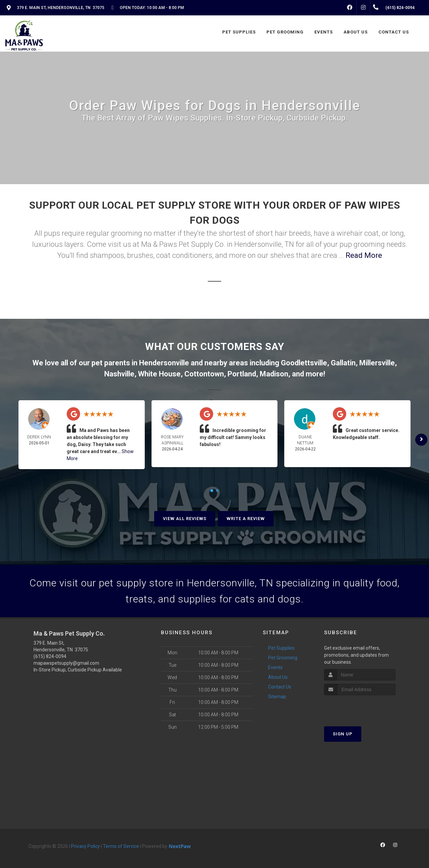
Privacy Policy (85, 846)
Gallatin (343, 363)
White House (159, 374)
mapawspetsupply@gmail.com (66, 663)
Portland (242, 374)
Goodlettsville (304, 363)
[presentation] (360, 708)
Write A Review (246, 519)
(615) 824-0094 (50, 656)
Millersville (377, 363)
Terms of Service (121, 846)
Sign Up (343, 734)
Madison (274, 374)
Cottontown (204, 374)
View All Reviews (185, 519)
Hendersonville (164, 363)
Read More (364, 255)
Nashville (119, 374)
